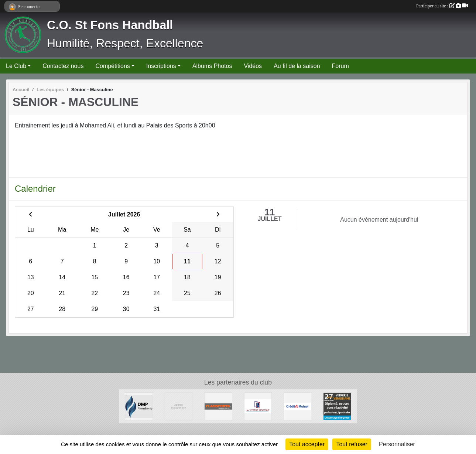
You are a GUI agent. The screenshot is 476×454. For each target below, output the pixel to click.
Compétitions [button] (112, 66)
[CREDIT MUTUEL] (297, 406)
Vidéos (253, 66)
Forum (340, 66)
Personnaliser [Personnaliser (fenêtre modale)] (397, 444)
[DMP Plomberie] (139, 406)
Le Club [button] (16, 66)
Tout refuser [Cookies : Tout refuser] (352, 444)
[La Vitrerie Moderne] (258, 406)
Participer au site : (442, 6)
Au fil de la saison (297, 66)
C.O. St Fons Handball (110, 25)
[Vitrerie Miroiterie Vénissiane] (337, 406)
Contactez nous (63, 66)
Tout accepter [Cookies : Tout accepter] (307, 444)
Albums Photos (212, 66)
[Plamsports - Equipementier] (218, 406)
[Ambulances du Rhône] (179, 406)
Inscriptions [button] (161, 66)
